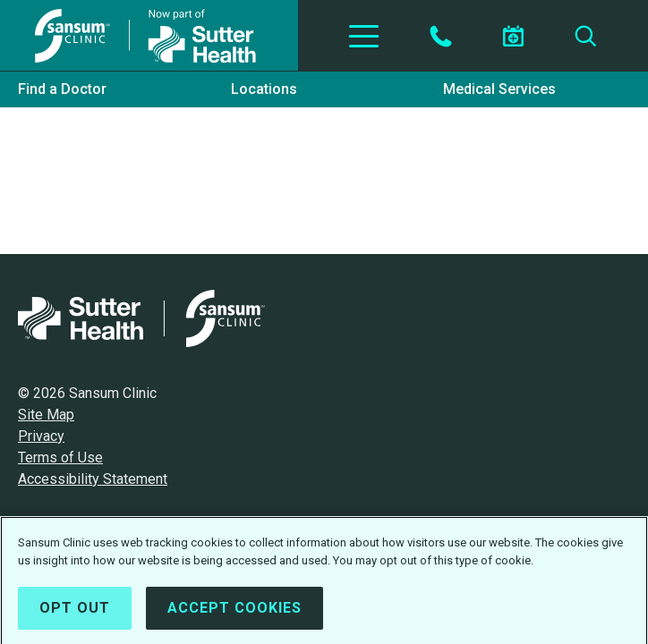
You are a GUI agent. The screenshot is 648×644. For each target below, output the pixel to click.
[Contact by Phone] (441, 36)
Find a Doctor (62, 89)
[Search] (586, 36)
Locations (264, 89)
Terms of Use (60, 458)
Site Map (46, 415)
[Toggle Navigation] (364, 36)
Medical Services (499, 89)
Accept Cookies (234, 611)
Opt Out (75, 611)
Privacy (41, 436)
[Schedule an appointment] (513, 36)
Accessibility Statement (93, 479)
